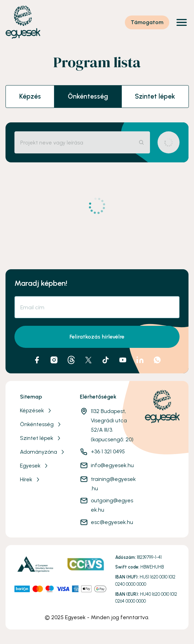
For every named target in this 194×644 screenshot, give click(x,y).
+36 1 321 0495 (108, 451)
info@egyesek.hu (112, 465)
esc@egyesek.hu (112, 522)
